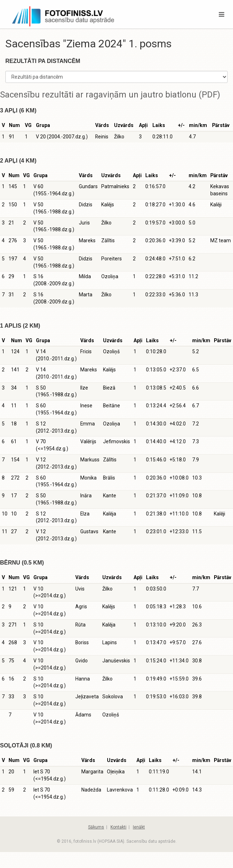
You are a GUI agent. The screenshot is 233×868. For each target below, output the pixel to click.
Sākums (96, 827)
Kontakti (118, 827)
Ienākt (139, 827)
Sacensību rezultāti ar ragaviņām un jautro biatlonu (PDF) (110, 95)
